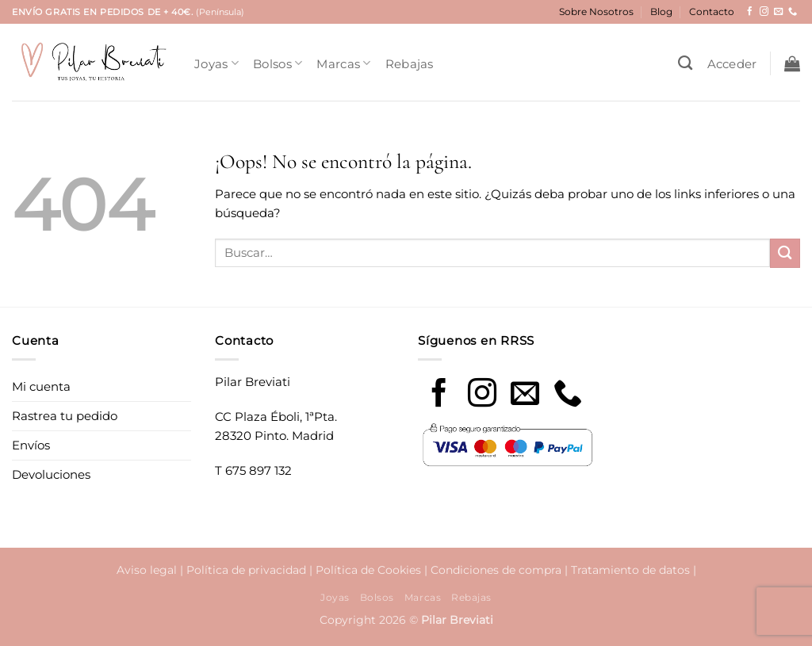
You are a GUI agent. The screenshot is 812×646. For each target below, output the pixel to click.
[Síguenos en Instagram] (764, 12)
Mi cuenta (41, 386)
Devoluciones (51, 474)
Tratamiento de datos (630, 570)
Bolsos (278, 63)
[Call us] (568, 395)
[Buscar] (685, 63)
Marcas (343, 63)
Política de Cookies (368, 570)
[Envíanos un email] (778, 12)
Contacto (712, 11)
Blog (661, 11)
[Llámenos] (793, 12)
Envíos (31, 445)
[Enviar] (785, 253)
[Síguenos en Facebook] (750, 12)
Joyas (216, 63)
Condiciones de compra (496, 570)
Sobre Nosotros (596, 11)
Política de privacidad (246, 570)
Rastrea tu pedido (65, 416)
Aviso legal (147, 570)
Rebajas (410, 64)
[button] (732, 64)
